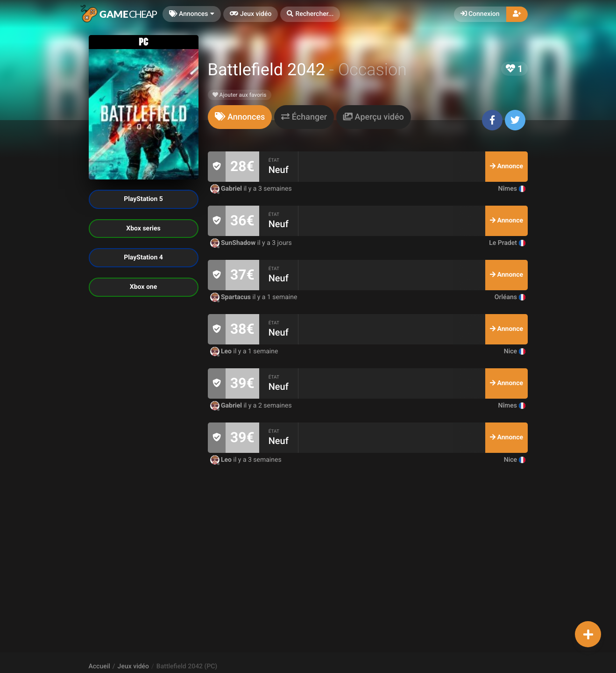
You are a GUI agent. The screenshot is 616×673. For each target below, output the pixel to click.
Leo (222, 351)
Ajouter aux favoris (240, 95)
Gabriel (227, 189)
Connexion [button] (480, 14)
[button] (310, 14)
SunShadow (234, 243)
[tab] (240, 117)
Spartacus (231, 297)
